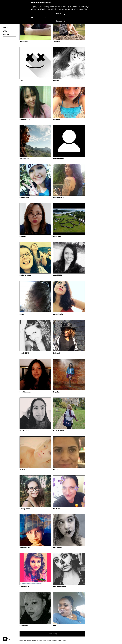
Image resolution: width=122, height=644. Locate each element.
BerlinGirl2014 (59, 431)
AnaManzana (24, 158)
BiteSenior (57, 509)
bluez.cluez (24, 626)
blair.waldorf (24, 587)
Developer (39, 640)
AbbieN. (56, 81)
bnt (55, 626)
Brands (29, 640)
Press (44, 640)
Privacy (60, 640)
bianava (56, 470)
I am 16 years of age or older (43, 17)
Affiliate (34, 640)
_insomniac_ (24, 42)
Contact (49, 640)
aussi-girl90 (24, 353)
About (21, 640)
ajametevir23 (25, 119)
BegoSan (57, 392)
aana (21, 81)
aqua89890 (58, 275)
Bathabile (57, 353)
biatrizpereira (25, 509)
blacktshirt (57, 548)
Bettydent (23, 470)
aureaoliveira (58, 314)
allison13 (57, 119)
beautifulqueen (25, 392)
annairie (23, 236)
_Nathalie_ (57, 42)
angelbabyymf (59, 197)
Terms (64, 640)
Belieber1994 (25, 431)
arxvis (22, 314)
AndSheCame (58, 158)
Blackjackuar (25, 548)
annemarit (57, 236)
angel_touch (24, 197)
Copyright (54, 640)
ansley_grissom (25, 275)
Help (25, 640)
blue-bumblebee (60, 587)
